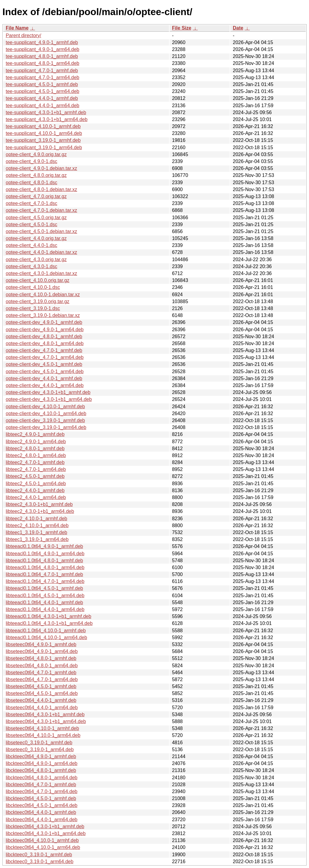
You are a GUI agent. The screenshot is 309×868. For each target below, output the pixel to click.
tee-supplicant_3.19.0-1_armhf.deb (43, 140)
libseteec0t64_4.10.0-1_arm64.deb (43, 735)
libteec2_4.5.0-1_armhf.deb (35, 476)
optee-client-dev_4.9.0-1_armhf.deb (44, 322)
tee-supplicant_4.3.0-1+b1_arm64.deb (47, 119)
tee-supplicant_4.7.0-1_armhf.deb (42, 70)
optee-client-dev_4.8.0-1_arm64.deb (45, 343)
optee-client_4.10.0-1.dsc (33, 287)
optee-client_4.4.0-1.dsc (32, 245)
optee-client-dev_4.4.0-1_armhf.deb (44, 378)
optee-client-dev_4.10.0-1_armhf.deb (45, 407)
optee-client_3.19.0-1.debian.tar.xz (43, 315)
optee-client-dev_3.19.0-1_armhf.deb (45, 420)
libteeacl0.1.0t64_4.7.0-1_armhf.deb (44, 574)
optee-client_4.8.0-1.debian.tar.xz (41, 189)
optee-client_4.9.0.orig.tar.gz (36, 154)
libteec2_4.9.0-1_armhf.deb (35, 434)
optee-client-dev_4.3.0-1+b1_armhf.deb (48, 392)
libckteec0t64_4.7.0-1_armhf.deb (41, 785)
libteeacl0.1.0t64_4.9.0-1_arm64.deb (45, 554)
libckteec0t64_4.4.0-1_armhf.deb (41, 812)
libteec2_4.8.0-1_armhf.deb (35, 448)
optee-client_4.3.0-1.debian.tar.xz (41, 273)
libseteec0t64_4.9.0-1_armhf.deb (41, 644)
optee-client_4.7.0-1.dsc (32, 203)
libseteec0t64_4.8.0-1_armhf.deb (41, 658)
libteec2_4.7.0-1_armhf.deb (35, 462)
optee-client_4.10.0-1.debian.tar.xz (43, 295)
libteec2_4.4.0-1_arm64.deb (36, 497)
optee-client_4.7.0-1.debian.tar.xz (41, 210)
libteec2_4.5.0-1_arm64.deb (36, 484)
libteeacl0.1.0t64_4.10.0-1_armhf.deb (46, 631)
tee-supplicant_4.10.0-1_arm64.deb (44, 133)
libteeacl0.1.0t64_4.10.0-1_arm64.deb (46, 637)
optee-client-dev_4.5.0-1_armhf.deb (44, 364)
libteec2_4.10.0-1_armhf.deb (37, 519)
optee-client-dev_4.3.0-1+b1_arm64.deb (49, 399)
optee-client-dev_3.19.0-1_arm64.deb (46, 427)
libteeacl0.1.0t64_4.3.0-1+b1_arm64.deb (49, 623)
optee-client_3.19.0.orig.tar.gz (38, 301)
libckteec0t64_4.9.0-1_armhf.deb (41, 756)
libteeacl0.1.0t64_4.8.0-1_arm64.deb (45, 567)
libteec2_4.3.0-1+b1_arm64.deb (40, 511)
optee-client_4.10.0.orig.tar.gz (38, 280)
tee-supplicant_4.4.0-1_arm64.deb (43, 106)
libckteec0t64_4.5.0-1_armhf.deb (41, 798)
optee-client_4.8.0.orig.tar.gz (36, 175)
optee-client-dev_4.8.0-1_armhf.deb (44, 336)
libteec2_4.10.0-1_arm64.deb (37, 525)
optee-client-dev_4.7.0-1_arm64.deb (45, 357)
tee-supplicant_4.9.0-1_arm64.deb (43, 49)
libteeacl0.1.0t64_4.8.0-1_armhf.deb (44, 561)
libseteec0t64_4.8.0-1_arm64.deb (42, 666)
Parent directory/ (23, 35)
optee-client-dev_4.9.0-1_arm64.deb (45, 330)
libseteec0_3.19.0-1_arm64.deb (40, 749)
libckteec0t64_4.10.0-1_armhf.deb (42, 840)
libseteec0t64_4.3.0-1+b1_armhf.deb (45, 714)
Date (238, 28)
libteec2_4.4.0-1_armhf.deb (35, 490)
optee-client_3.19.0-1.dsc (33, 308)
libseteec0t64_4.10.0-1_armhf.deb (42, 728)
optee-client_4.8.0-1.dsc (32, 183)
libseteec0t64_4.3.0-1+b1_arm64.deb (46, 721)
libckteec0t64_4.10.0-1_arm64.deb (43, 847)
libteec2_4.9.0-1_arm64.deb (36, 442)
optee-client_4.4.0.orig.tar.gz (36, 238)
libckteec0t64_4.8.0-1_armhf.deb (41, 770)
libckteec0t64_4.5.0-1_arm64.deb (42, 805)
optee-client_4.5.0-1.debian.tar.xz (41, 231)
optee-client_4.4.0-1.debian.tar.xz (41, 252)
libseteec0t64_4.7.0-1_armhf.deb (41, 673)
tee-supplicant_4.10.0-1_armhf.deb (43, 126)
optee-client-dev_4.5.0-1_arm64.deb (45, 372)
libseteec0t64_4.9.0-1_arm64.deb (42, 651)
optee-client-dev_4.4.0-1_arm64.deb (45, 385)
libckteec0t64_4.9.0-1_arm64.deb (42, 763)
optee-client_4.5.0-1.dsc (32, 224)
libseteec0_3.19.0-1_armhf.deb (39, 743)
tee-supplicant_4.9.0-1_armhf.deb (42, 42)
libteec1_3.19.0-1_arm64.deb (37, 539)
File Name (17, 28)
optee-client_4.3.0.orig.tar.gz (36, 259)
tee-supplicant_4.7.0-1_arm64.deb (43, 77)
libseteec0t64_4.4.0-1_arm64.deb (42, 708)
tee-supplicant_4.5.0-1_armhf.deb (42, 84)
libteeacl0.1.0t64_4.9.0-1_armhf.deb (44, 546)
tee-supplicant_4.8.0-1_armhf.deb (42, 56)
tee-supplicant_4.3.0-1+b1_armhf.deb (46, 112)
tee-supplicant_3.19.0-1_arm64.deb (44, 147)
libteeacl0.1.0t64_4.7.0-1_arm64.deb (45, 581)
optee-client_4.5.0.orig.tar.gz (36, 218)
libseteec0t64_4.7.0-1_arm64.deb (42, 679)
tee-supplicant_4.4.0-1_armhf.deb (42, 98)
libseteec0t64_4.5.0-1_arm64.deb (42, 693)
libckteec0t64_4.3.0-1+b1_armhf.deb (45, 826)
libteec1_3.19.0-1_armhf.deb (37, 532)
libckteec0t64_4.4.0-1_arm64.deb (42, 820)
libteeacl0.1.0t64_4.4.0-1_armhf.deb (44, 602)
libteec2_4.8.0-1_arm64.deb (36, 455)
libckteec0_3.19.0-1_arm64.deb (40, 862)
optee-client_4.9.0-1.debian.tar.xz (41, 168)
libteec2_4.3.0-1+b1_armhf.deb (39, 504)
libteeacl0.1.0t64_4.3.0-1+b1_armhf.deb (48, 616)
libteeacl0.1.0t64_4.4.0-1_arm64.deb (45, 609)
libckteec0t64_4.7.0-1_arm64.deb (42, 791)
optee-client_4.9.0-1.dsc (32, 161)
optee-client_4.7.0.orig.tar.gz (36, 196)
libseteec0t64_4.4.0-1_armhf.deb (41, 700)
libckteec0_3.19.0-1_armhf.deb (39, 855)
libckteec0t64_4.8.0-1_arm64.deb (42, 778)
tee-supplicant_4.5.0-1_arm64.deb (43, 91)
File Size (182, 28)
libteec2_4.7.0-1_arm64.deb (36, 469)
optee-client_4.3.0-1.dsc (32, 266)
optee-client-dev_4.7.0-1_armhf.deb (44, 350)
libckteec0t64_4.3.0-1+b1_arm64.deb (46, 833)
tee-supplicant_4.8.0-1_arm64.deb (43, 63)
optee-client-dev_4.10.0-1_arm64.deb (46, 413)
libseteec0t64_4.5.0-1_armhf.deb (41, 686)
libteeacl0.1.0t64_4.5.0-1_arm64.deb (45, 596)
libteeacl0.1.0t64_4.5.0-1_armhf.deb (44, 588)
